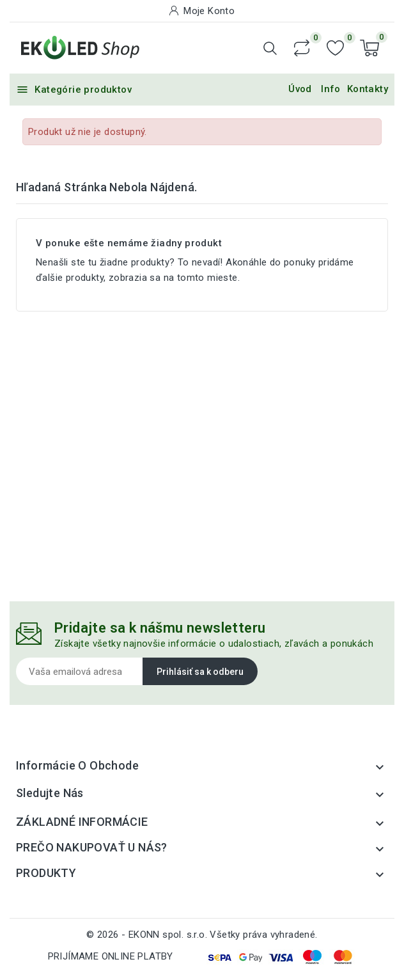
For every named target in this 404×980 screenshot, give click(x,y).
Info (331, 89)
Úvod (300, 89)
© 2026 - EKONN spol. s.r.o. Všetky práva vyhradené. (202, 935)
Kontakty (368, 89)
